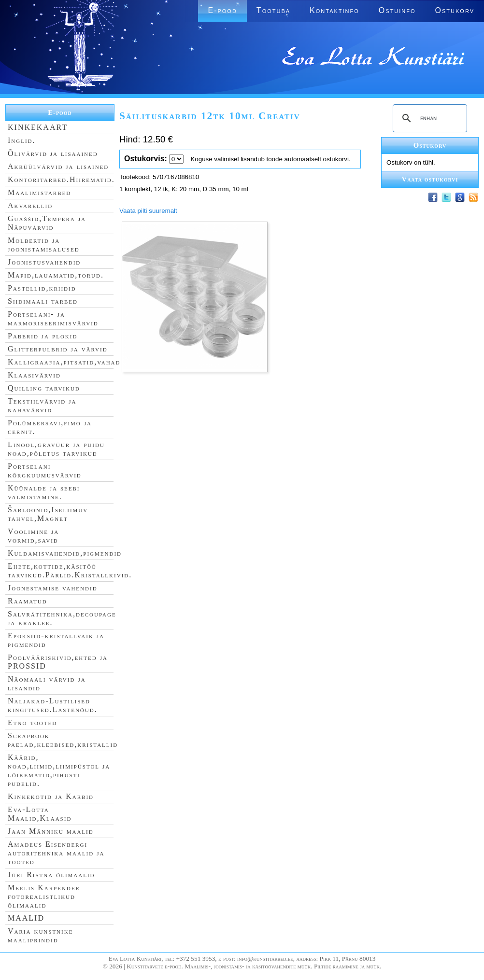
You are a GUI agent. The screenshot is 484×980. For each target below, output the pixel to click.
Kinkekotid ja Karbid (51, 796)
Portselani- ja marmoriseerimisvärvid (53, 318)
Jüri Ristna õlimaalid (51, 875)
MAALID (26, 918)
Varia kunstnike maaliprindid (40, 935)
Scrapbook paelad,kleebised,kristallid (63, 740)
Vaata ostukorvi (430, 179)
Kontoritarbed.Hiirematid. (61, 179)
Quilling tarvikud (44, 388)
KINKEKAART (38, 127)
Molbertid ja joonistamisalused (44, 245)
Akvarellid (30, 205)
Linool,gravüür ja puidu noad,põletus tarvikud (56, 449)
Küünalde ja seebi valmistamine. (44, 492)
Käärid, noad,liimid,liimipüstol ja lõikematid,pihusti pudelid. (59, 770)
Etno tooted (32, 722)
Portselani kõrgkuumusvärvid (45, 470)
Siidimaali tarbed (43, 301)
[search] (428, 118)
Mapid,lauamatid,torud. (56, 275)
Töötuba (273, 10)
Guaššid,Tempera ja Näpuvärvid (47, 223)
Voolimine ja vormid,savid (33, 536)
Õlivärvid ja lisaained (53, 153)
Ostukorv (455, 10)
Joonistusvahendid (44, 262)
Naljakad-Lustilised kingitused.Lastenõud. (53, 705)
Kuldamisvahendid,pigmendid (65, 553)
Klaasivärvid (34, 375)
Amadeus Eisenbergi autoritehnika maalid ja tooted (56, 853)
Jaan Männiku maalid (51, 831)
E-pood (222, 10)
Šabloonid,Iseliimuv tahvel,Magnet (48, 514)
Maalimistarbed (39, 192)
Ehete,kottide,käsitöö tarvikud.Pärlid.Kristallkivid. (70, 570)
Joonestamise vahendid (53, 588)
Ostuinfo (397, 10)
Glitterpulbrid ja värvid (58, 349)
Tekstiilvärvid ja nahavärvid (42, 405)
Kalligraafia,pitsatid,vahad (64, 362)
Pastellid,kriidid (42, 288)
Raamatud (28, 601)
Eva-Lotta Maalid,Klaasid (40, 814)
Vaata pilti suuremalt (148, 211)
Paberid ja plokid (43, 336)
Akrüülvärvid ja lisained (58, 166)
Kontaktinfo (335, 10)
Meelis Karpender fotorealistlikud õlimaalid (44, 896)
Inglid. (22, 140)
